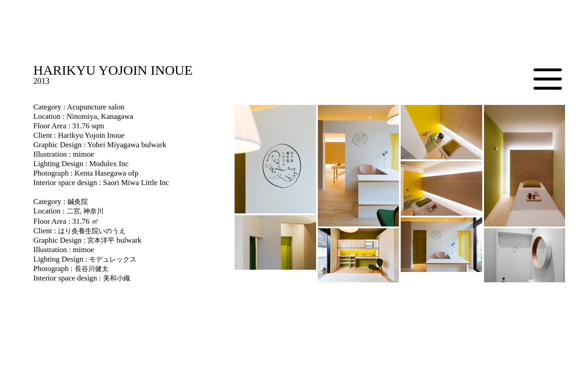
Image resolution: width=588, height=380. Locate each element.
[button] (548, 79)
